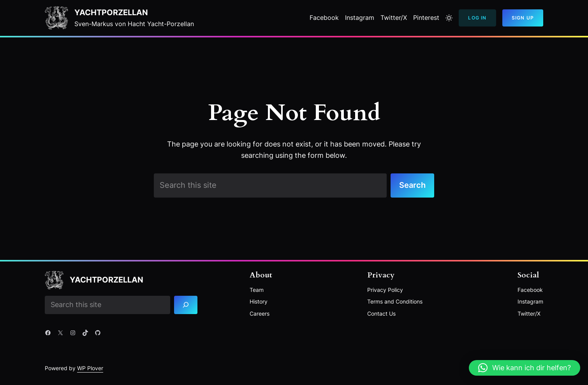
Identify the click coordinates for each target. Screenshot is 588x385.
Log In (477, 18)
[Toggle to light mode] (449, 18)
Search (412, 185)
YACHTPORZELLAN (111, 12)
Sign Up (523, 18)
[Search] (186, 305)
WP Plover (90, 368)
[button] (525, 368)
